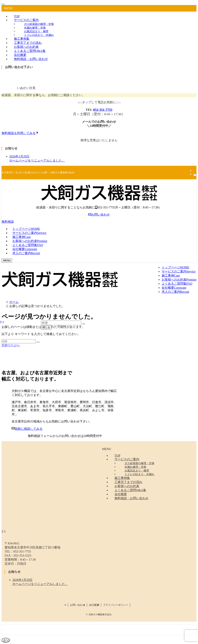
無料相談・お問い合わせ (31, 59)
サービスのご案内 (26, 20)
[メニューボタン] (7, 260)
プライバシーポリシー (116, 605)
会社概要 (94, 605)
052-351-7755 (103, 110)
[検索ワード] (19, 341)
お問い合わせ (99, 215)
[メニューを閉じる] (3, 4)
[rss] (195, 171)
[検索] (195, 175)
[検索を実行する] (38, 342)
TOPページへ (11, 345)
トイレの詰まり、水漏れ (39, 35)
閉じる (46, 327)
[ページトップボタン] (6, 640)
